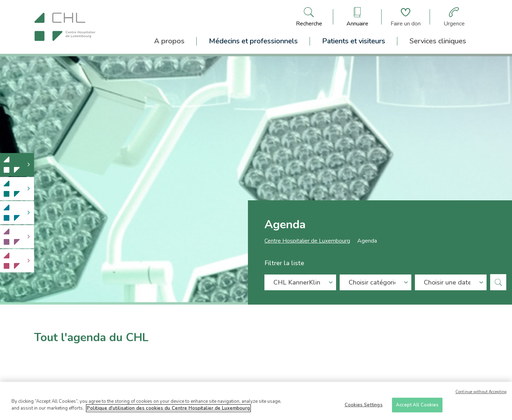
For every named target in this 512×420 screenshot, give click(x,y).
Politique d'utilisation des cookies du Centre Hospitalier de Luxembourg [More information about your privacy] (168, 411)
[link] (17, 165)
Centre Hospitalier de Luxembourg (307, 242)
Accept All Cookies (417, 407)
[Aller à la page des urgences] (454, 17)
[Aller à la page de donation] (406, 17)
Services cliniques (438, 41)
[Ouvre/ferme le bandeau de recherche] (309, 17)
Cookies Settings (364, 407)
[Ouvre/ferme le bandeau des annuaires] (357, 17)
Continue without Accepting (481, 394)
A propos (169, 41)
